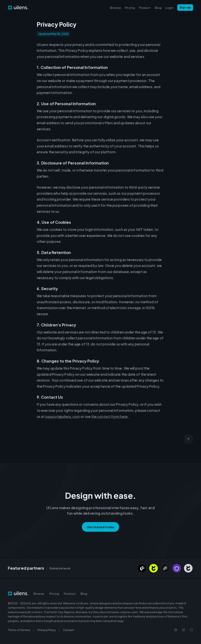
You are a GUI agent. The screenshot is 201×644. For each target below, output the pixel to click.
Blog (158, 8)
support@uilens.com (63, 417)
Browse (116, 8)
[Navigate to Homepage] (18, 7)
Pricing (130, 8)
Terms (19, 630)
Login (169, 8)
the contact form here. (110, 417)
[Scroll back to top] (188, 439)
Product (145, 8)
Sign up (185, 7)
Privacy (47, 630)
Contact (69, 630)
